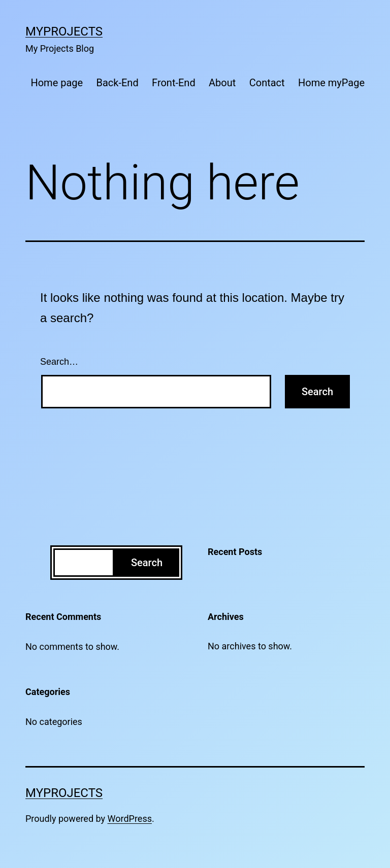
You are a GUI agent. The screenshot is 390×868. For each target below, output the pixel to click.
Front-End (174, 83)
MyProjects (64, 31)
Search (147, 563)
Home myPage (331, 83)
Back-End (118, 83)
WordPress (130, 819)
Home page (57, 83)
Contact (267, 83)
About (222, 83)
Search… (59, 362)
